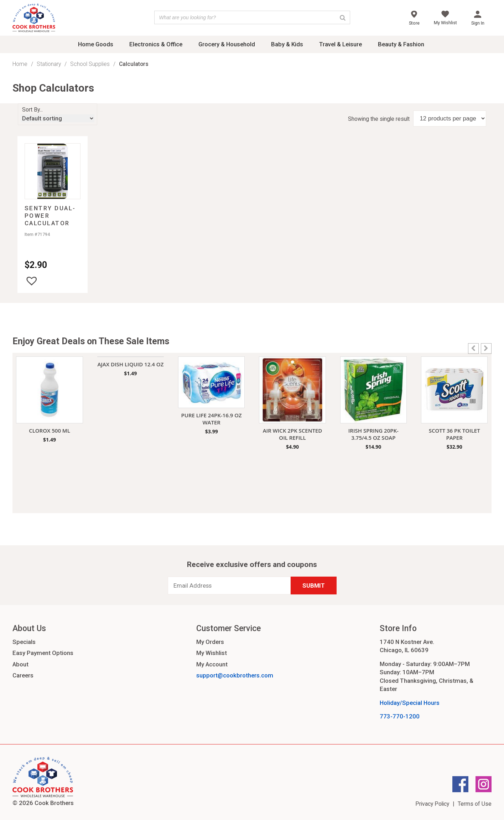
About (20, 664)
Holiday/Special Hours (410, 703)
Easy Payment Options (43, 653)
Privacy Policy (432, 804)
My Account (212, 664)
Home (20, 64)
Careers (23, 675)
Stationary (49, 64)
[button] (32, 281)
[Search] (343, 17)
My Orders (210, 642)
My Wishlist (212, 653)
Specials (24, 642)
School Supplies (90, 64)
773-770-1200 (400, 716)
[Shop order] (58, 118)
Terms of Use (475, 804)
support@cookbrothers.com (235, 675)
